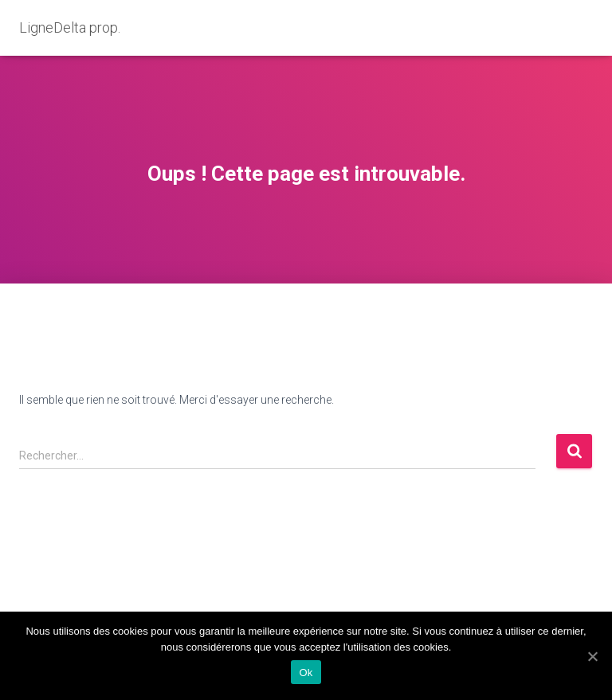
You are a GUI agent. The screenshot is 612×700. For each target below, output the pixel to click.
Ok (306, 673)
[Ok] (592, 656)
